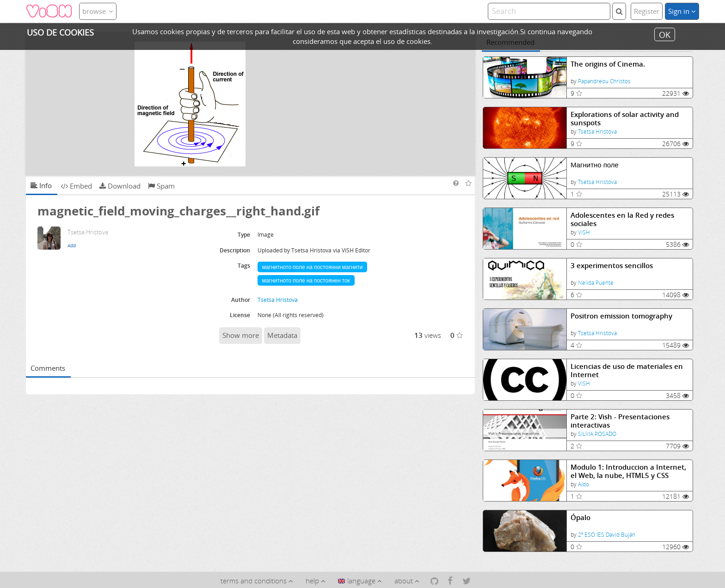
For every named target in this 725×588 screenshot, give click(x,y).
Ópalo (581, 518)
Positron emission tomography (621, 316)
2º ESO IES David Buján (607, 535)
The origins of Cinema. (608, 64)
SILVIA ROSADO (597, 434)
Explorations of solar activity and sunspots (625, 119)
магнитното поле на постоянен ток (306, 280)
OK (665, 34)
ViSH (584, 232)
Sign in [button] (682, 11)
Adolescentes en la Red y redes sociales (622, 219)
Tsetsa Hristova (597, 132)
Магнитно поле (595, 165)
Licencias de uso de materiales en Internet (627, 371)
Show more (241, 335)
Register (647, 11)
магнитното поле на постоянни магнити (313, 267)
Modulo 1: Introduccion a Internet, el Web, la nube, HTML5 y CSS (628, 471)
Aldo (584, 484)
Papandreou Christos (604, 81)
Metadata (282, 335)
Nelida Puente (596, 283)
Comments (48, 368)
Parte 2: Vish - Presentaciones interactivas (620, 421)
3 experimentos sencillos (612, 266)
